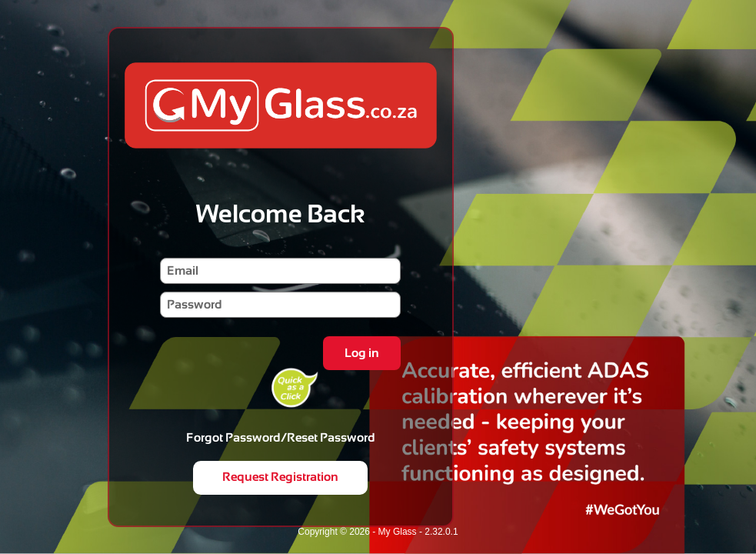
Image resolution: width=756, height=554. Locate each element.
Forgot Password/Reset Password (281, 437)
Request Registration (280, 477)
